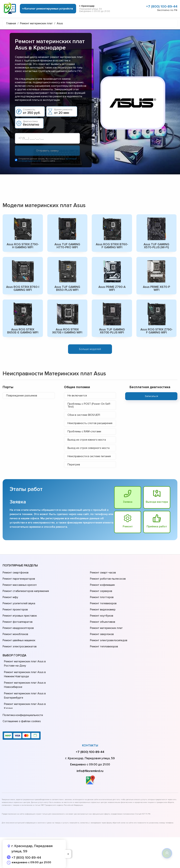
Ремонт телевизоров (103, 603)
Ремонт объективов (103, 622)
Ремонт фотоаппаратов (18, 622)
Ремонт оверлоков (102, 634)
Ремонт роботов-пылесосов (108, 579)
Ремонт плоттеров (102, 597)
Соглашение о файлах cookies (22, 721)
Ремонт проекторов (15, 610)
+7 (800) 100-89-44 (162, 7)
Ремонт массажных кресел (20, 585)
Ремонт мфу (10, 597)
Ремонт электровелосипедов (109, 640)
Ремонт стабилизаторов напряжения (26, 591)
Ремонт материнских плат (106, 628)
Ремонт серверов (101, 591)
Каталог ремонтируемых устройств (49, 9)
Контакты (90, 745)
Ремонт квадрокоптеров (18, 628)
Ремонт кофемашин (102, 585)
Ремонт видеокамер (103, 610)
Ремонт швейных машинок (19, 640)
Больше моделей (90, 349)
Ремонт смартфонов (16, 573)
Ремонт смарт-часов (103, 573)
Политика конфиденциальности (23, 715)
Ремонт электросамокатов (20, 646)
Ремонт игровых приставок (20, 616)
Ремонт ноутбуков (102, 616)
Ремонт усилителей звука (19, 603)
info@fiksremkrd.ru (90, 771)
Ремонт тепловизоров (104, 646)
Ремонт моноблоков (15, 634)
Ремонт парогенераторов (19, 579)
